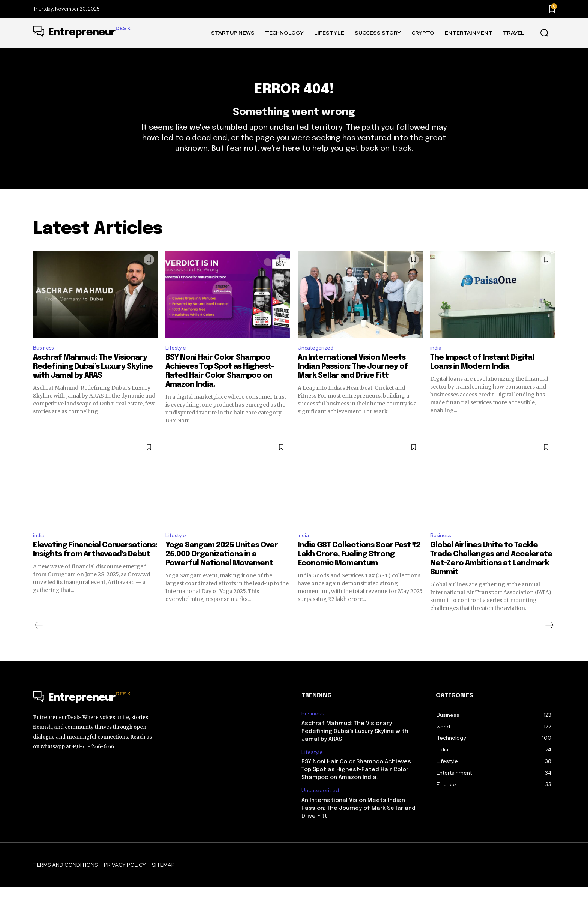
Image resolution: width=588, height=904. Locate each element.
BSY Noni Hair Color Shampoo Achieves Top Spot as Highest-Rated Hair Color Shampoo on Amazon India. (356, 787)
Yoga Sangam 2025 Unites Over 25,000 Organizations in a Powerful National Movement (222, 571)
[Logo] (82, 33)
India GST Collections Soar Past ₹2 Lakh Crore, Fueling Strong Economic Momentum (359, 571)
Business (45, 362)
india (436, 362)
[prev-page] (39, 642)
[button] (544, 33)
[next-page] (549, 642)
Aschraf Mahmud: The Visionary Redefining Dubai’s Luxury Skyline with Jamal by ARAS (93, 382)
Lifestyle (178, 362)
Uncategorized (319, 362)
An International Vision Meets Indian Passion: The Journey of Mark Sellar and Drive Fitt (353, 382)
